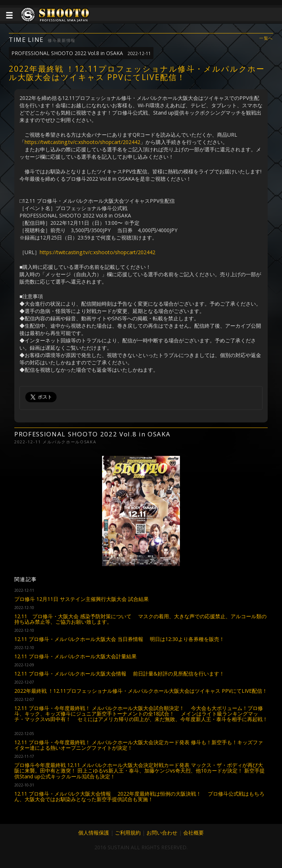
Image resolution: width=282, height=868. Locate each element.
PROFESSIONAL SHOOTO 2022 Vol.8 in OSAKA (81, 53)
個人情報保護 (94, 833)
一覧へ (266, 38)
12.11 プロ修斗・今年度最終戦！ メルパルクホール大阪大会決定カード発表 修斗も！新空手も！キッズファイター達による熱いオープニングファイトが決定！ (139, 745)
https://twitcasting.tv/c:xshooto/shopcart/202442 (82, 142)
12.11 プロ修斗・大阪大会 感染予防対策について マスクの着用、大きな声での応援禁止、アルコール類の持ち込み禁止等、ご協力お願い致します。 (140, 619)
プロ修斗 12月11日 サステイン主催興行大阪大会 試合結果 (82, 599)
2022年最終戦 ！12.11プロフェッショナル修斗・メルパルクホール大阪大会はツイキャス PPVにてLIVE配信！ (141, 691)
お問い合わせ (162, 833)
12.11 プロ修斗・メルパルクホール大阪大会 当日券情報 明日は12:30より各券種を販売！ (119, 639)
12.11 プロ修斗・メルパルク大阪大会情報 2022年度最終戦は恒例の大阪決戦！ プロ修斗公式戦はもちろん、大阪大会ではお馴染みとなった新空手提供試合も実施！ (139, 796)
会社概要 (194, 833)
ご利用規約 (128, 833)
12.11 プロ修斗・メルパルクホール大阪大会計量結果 (75, 656)
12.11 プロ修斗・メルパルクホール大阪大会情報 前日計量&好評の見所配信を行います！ (119, 673)
